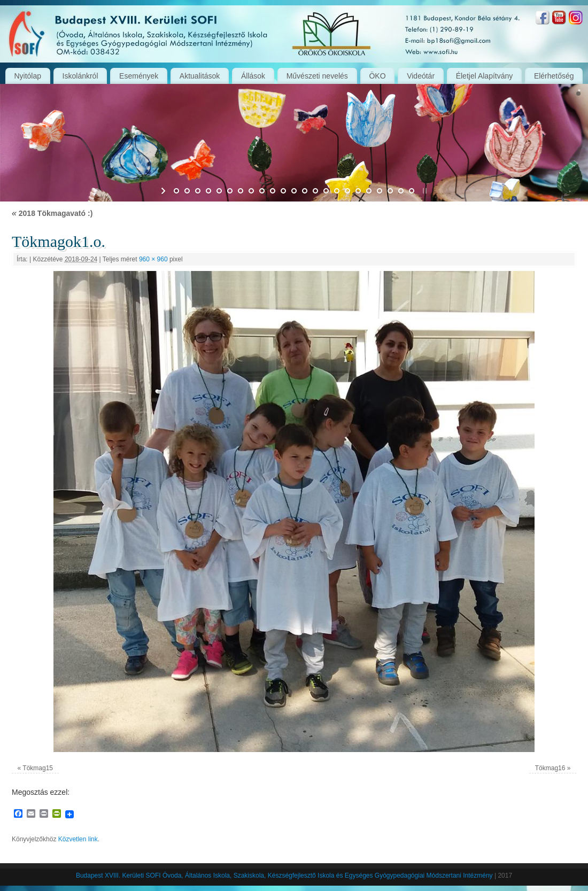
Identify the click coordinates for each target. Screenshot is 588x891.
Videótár (421, 76)
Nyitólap (28, 76)
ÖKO (377, 76)
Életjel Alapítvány (485, 76)
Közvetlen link (78, 839)
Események (139, 76)
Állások (253, 76)
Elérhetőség (554, 76)
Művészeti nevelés (317, 76)
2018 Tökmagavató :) (52, 213)
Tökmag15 (38, 768)
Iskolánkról (80, 76)
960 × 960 (153, 259)
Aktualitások (200, 76)
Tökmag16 (550, 768)
